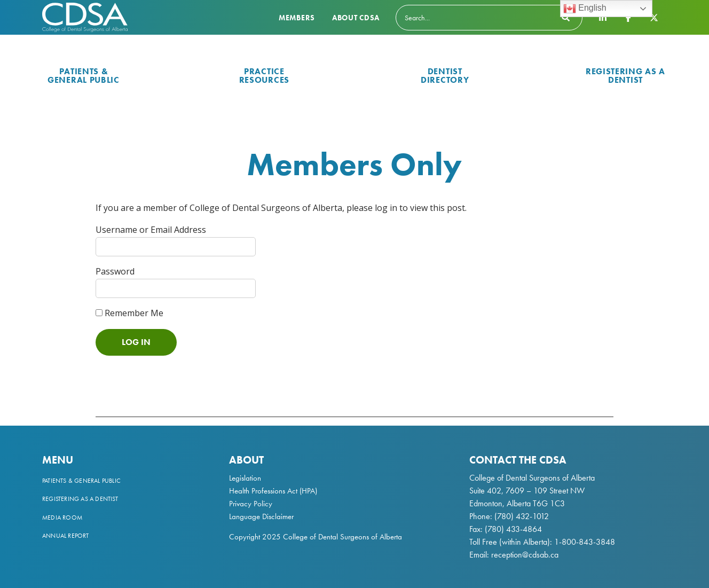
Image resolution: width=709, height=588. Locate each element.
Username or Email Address (151, 230)
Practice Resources (264, 76)
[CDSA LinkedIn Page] (603, 17)
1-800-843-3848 (584, 542)
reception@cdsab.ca (525, 555)
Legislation (245, 478)
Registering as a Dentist (625, 76)
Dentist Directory (445, 76)
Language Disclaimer (261, 516)
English (585, 9)
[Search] (489, 18)
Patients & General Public (84, 76)
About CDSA (356, 18)
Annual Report (66, 536)
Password (115, 271)
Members (297, 18)
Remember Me (129, 313)
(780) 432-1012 (522, 516)
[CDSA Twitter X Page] (654, 17)
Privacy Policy (251, 504)
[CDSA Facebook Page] (628, 17)
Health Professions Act (263, 491)
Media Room (62, 518)
